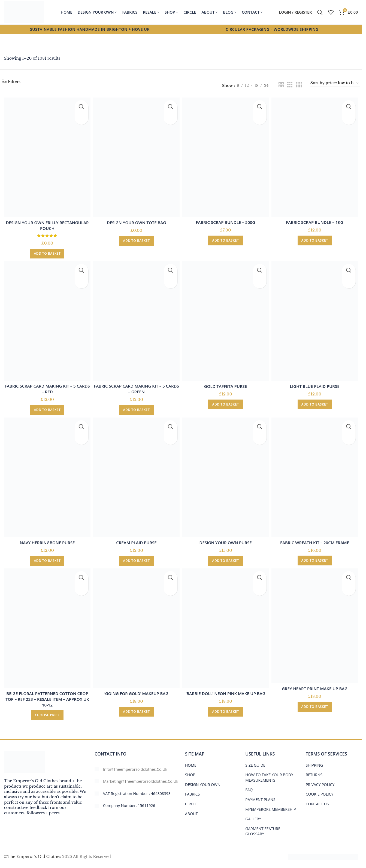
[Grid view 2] (281, 85)
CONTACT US (317, 801)
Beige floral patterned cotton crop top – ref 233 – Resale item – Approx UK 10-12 (46, 696)
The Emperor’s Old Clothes (34, 853)
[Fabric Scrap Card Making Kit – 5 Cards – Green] (136, 320)
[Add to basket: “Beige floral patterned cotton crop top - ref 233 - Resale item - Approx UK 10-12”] (46, 712)
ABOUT (191, 810)
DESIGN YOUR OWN (203, 781)
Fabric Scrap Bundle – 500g (226, 220)
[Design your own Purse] (226, 476)
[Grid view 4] (299, 85)
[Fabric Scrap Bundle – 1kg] (316, 156)
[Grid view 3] (290, 85)
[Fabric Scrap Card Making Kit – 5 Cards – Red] (46, 320)
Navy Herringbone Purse (46, 540)
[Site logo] (24, 12)
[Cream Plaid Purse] (136, 476)
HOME (191, 762)
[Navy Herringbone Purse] (46, 476)
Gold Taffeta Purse (226, 383)
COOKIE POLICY (320, 791)
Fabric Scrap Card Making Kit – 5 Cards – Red (46, 386)
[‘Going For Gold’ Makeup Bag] (136, 627)
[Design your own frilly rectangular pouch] (46, 156)
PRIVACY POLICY (320, 781)
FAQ (249, 787)
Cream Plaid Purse (136, 540)
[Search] (320, 12)
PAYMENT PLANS (260, 796)
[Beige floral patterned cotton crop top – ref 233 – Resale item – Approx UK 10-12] (46, 627)
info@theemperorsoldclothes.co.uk (135, 766)
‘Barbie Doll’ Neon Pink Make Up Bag (226, 690)
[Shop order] (335, 83)
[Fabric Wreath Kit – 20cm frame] (316, 476)
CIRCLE (191, 801)
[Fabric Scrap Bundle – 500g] (226, 156)
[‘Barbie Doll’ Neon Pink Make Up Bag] (226, 627)
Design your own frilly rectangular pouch (46, 223)
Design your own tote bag (136, 220)
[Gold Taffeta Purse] (226, 320)
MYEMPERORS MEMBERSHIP (270, 806)
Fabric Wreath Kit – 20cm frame (316, 539)
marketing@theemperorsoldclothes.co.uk (141, 778)
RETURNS (314, 772)
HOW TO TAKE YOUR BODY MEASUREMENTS (269, 774)
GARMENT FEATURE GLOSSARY (263, 828)
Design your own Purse (226, 540)
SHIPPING (314, 762)
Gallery (253, 816)
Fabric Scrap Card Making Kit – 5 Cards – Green (136, 386)
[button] (46, 251)
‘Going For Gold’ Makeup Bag (136, 690)
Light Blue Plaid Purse (316, 383)
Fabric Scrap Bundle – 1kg (316, 220)
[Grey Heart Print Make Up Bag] (316, 624)
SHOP (190, 772)
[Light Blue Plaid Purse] (316, 320)
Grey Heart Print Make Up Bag (316, 686)
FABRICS (192, 791)
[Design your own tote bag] (136, 156)
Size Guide (255, 762)
